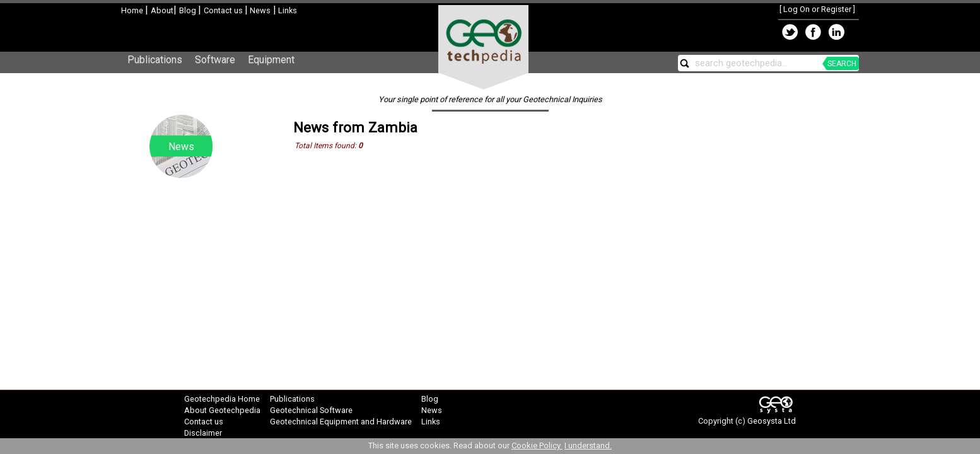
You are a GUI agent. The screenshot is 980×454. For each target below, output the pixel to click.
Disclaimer (203, 433)
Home (133, 10)
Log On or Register (817, 9)
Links (287, 10)
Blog (189, 10)
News (259, 10)
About (162, 10)
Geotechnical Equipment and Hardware (341, 422)
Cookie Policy (537, 445)
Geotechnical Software (311, 410)
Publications (155, 60)
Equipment (271, 60)
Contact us (224, 10)
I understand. (588, 445)
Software (215, 60)
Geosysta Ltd (772, 421)
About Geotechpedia (222, 410)
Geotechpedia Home (222, 399)
